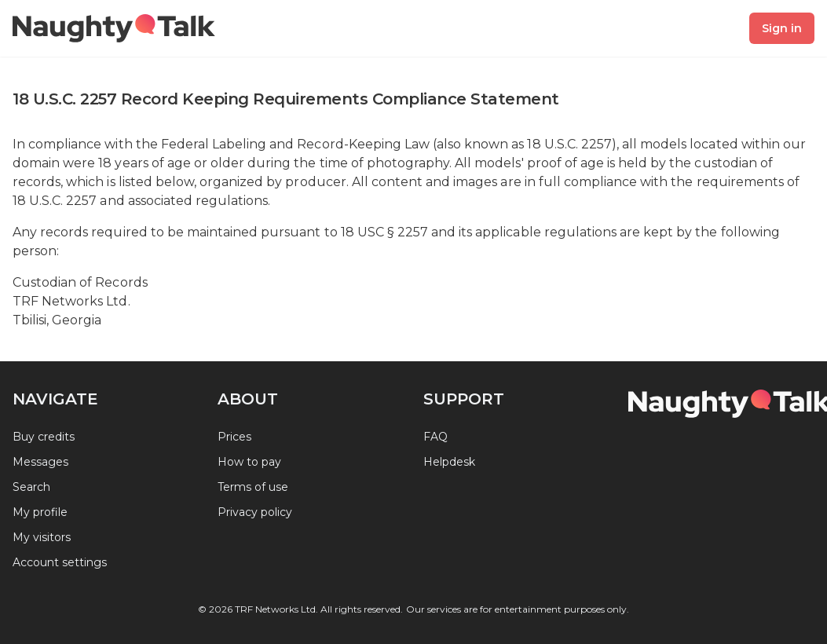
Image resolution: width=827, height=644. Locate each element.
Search (31, 487)
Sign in (782, 28)
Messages (40, 462)
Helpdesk (449, 462)
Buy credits (44, 437)
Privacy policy (255, 512)
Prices (234, 437)
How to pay (249, 462)
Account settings (60, 562)
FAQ (435, 437)
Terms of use (253, 487)
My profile (40, 512)
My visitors (42, 537)
